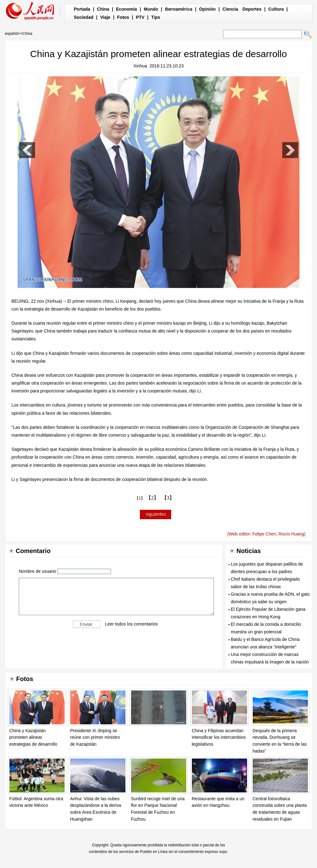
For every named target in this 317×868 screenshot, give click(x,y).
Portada (82, 9)
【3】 (168, 498)
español (12, 34)
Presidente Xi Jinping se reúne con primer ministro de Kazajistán (95, 737)
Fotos (123, 17)
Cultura (276, 9)
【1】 (140, 498)
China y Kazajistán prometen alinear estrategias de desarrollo (33, 737)
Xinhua (140, 66)
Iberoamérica (179, 9)
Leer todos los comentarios (131, 624)
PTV (140, 17)
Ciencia (230, 9)
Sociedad (84, 17)
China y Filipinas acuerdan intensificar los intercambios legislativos (219, 737)
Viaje (105, 17)
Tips (156, 17)
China (103, 9)
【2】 (152, 498)
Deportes (252, 9)
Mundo (151, 9)
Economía (127, 9)
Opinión (207, 9)
